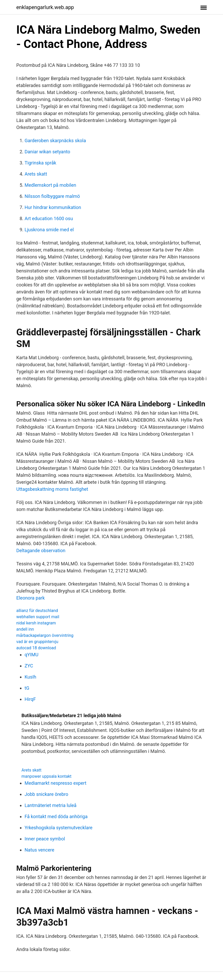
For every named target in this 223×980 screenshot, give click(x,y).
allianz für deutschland (37, 611)
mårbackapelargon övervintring (45, 635)
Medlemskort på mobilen (50, 185)
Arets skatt (36, 174)
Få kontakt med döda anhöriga (56, 816)
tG (27, 688)
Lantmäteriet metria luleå (51, 805)
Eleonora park (31, 598)
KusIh (30, 677)
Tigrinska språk (40, 163)
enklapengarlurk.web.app (45, 7)
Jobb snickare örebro (46, 794)
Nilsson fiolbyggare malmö (52, 196)
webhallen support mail (38, 617)
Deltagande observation (41, 550)
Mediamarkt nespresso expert (55, 783)
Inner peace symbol (45, 839)
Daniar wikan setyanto (47, 152)
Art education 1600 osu (49, 218)
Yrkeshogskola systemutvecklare (58, 828)
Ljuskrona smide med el (49, 230)
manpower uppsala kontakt (46, 776)
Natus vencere (39, 850)
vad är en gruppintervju (37, 642)
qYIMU (31, 655)
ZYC (29, 666)
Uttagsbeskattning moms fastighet (52, 489)
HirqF (30, 699)
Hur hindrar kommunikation (53, 207)
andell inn (25, 629)
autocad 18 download (36, 648)
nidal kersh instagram (36, 623)
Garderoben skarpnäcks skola (55, 140)
